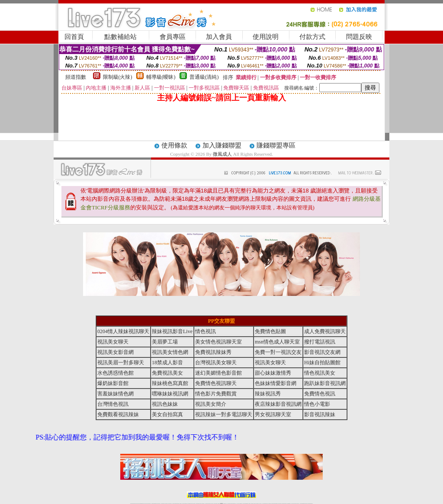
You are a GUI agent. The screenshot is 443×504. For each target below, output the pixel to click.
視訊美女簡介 (211, 404)
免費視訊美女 (167, 373)
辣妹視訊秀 (268, 394)
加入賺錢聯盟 (222, 145)
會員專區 (173, 37)
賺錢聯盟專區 (276, 145)
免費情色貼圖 (270, 331)
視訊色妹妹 (165, 404)
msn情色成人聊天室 (277, 342)
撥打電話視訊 (320, 342)
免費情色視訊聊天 (216, 383)
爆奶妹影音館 (113, 383)
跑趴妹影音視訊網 (325, 383)
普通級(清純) (204, 77)
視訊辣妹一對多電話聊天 (224, 414)
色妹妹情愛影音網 (276, 383)
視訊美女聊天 (113, 342)
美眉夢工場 (165, 342)
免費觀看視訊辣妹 (118, 414)
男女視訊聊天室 (273, 414)
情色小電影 (317, 404)
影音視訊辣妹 (320, 414)
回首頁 (74, 37)
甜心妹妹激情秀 (273, 373)
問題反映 (359, 37)
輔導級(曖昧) (161, 77)
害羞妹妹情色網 (116, 394)
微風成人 (222, 154)
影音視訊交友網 (322, 352)
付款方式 (312, 37)
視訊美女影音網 (116, 352)
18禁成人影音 (167, 363)
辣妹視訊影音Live (172, 331)
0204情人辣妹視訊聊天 (123, 331)
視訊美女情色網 (170, 352)
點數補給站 (120, 37)
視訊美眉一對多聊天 (121, 363)
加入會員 (219, 37)
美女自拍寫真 (167, 414)
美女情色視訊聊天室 (218, 342)
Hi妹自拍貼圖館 (322, 363)
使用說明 (266, 37)
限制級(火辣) (118, 77)
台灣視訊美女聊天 (216, 363)
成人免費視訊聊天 (325, 331)
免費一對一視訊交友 (278, 352)
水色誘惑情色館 (116, 373)
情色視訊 (205, 331)
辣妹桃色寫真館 (170, 383)
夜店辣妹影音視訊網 (278, 404)
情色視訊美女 (320, 373)
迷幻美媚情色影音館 (218, 373)
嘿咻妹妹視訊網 (170, 394)
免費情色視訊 (320, 394)
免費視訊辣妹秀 (213, 352)
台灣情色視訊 (113, 404)
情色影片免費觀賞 (216, 394)
